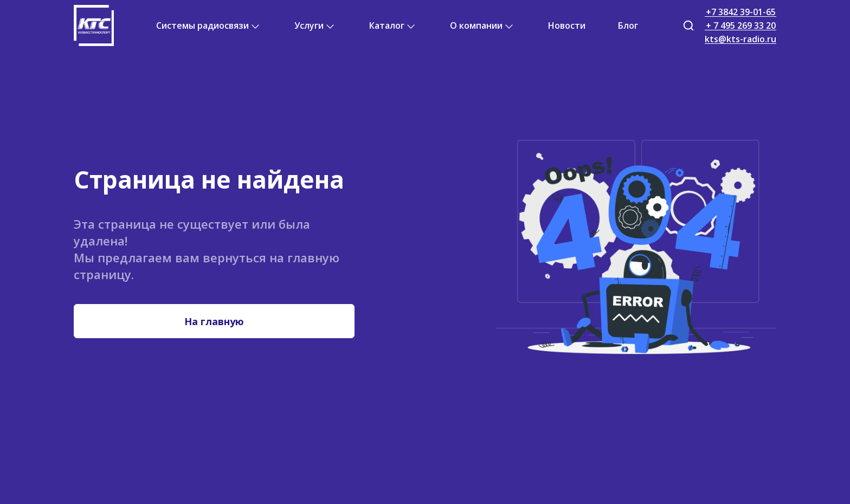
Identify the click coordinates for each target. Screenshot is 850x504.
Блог (628, 25)
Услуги (309, 25)
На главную (214, 321)
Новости (567, 25)
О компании (476, 25)
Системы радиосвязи (202, 25)
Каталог (387, 25)
